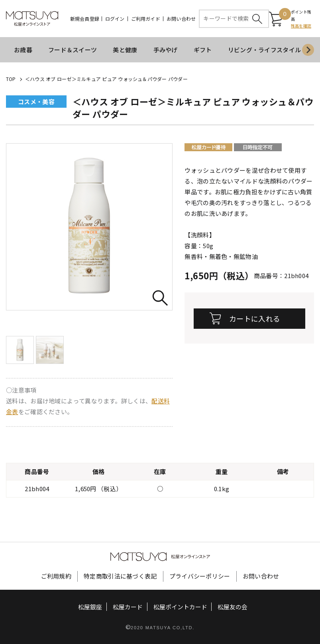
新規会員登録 (85, 19)
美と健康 (125, 50)
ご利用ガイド (146, 19)
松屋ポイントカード (180, 607)
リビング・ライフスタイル (265, 50)
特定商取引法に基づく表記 (120, 576)
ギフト (203, 50)
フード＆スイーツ (73, 50)
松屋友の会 (233, 607)
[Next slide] (308, 50)
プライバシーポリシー (200, 576)
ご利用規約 (56, 576)
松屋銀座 (90, 607)
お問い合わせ (181, 19)
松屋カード (128, 607)
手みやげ (166, 50)
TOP (11, 79)
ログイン (115, 19)
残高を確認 (301, 26)
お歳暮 (23, 50)
